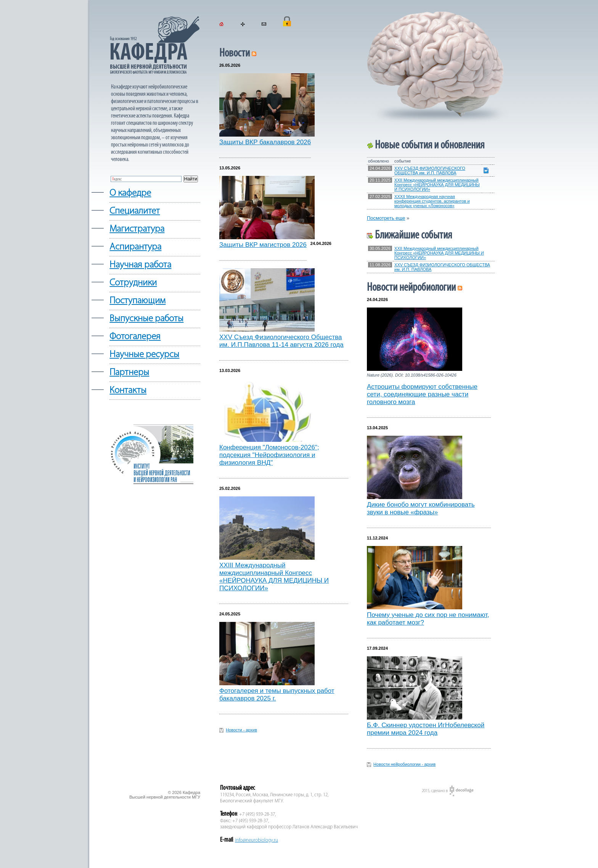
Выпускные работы (146, 319)
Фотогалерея (135, 337)
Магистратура (137, 229)
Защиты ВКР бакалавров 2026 (265, 142)
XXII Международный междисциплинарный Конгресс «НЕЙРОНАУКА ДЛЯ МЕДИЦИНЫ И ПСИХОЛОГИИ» (437, 185)
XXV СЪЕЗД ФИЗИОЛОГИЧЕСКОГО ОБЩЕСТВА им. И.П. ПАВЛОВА (430, 171)
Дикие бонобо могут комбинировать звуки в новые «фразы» (421, 508)
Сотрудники (133, 283)
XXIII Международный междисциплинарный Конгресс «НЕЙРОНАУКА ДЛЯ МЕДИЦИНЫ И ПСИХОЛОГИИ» (274, 577)
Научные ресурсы (144, 355)
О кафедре (130, 193)
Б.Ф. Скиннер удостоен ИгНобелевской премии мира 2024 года (426, 729)
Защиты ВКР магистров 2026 (263, 245)
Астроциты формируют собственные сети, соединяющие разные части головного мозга (422, 394)
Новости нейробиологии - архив (404, 764)
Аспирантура (135, 247)
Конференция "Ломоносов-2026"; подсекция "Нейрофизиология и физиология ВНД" (269, 455)
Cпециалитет (135, 211)
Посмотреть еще (386, 218)
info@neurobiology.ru (256, 840)
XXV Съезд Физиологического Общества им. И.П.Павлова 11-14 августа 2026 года (281, 341)
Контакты (128, 391)
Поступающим (137, 301)
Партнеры (129, 373)
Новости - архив (241, 730)
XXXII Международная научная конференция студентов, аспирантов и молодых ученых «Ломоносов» (432, 201)
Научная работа (140, 265)
